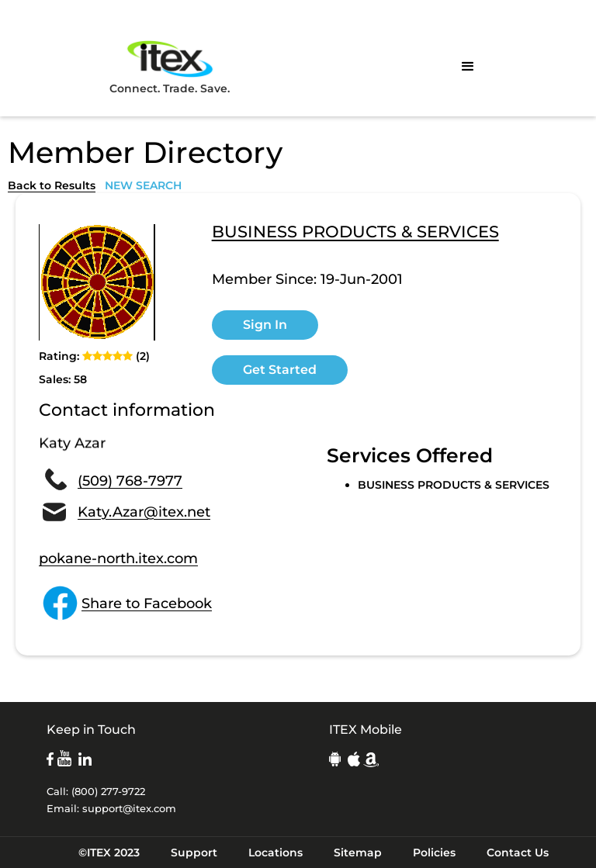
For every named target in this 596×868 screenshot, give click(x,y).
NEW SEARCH (143, 185)
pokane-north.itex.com (118, 558)
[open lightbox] (97, 282)
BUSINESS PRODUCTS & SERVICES (355, 233)
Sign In (265, 325)
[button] (468, 67)
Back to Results (52, 185)
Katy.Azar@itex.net (144, 512)
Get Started (280, 370)
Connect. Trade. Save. (170, 66)
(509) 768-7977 (130, 481)
